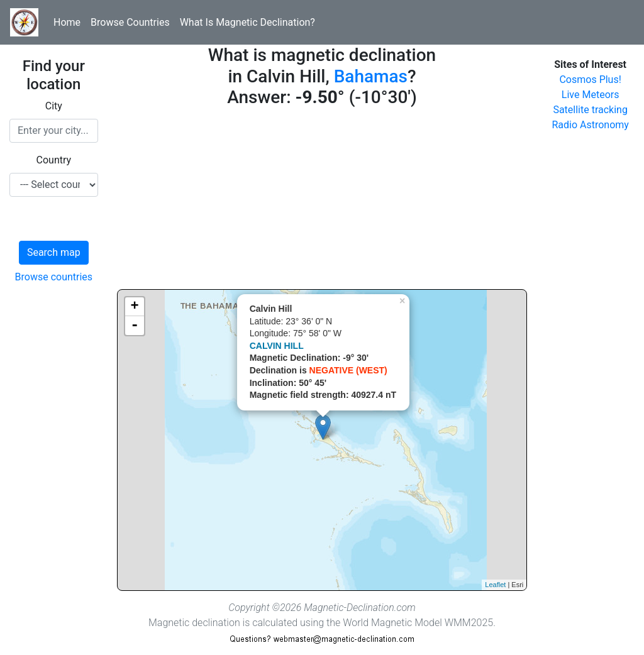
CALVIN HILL (277, 346)
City (54, 106)
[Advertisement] (322, 201)
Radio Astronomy (590, 125)
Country (54, 160)
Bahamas (371, 76)
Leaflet (495, 585)
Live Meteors (591, 95)
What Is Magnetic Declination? (247, 22)
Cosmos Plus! (590, 80)
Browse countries (54, 277)
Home (67, 22)
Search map (54, 252)
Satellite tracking (590, 110)
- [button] (135, 326)
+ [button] (135, 307)
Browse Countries (130, 22)
